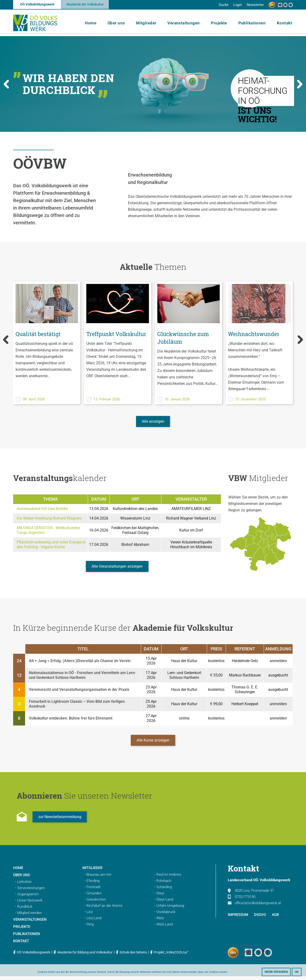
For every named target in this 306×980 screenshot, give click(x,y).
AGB (275, 919)
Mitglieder (151, 24)
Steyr (160, 897)
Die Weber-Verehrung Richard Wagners (49, 519)
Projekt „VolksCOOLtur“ (171, 956)
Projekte (221, 24)
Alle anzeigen (153, 422)
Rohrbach (164, 885)
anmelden (278, 663)
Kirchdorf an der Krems (105, 909)
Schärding (164, 891)
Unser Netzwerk (30, 904)
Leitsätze (24, 886)
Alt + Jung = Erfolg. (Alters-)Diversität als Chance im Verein (80, 663)
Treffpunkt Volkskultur (103, 338)
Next (300, 84)
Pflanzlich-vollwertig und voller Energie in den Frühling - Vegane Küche (51, 546)
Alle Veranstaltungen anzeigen (117, 568)
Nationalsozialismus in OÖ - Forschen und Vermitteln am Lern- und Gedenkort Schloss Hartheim (82, 678)
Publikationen (253, 24)
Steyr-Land (165, 903)
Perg (90, 928)
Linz (90, 916)
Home (97, 24)
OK (297, 972)
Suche (224, 5)
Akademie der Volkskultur (85, 5)
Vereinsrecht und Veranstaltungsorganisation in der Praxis (79, 692)
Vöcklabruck (166, 916)
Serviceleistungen (31, 892)
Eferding (93, 885)
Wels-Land (164, 928)
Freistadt (93, 891)
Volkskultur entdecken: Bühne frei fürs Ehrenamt (71, 721)
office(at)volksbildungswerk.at (254, 907)
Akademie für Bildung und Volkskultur (85, 956)
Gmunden (94, 897)
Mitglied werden (30, 917)
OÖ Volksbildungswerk (37, 5)
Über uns (122, 24)
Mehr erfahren (276, 972)
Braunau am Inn (99, 878)
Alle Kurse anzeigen (153, 744)
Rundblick (25, 910)
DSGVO (260, 919)
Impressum (238, 919)
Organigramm (28, 898)
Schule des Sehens (133, 956)
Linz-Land (94, 922)
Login (238, 5)
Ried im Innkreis (169, 878)
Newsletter (255, 5)
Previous (6, 84)
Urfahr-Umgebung (170, 909)
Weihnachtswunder (255, 334)
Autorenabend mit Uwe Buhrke (42, 510)
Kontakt (284, 24)
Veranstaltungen (187, 24)
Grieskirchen (96, 903)
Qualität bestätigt (39, 334)
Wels (160, 922)
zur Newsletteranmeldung (60, 821)
